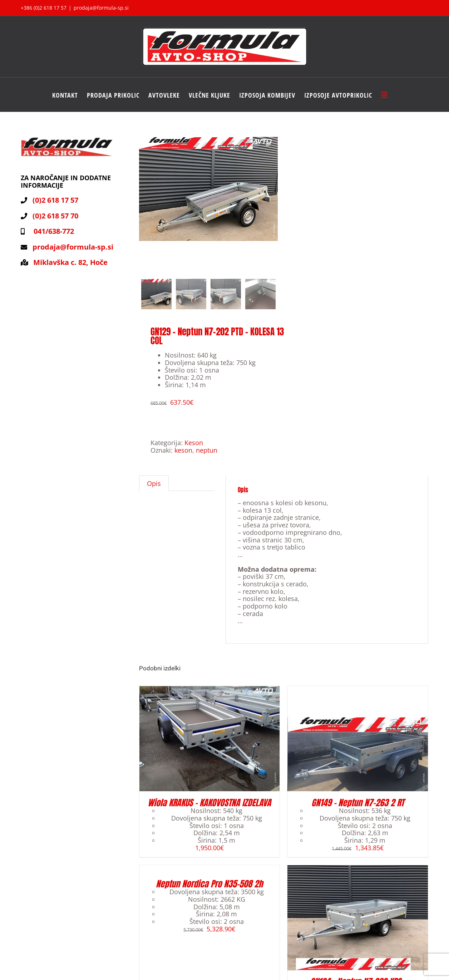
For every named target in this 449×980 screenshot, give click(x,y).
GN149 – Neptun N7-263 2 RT (358, 807)
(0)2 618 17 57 (55, 200)
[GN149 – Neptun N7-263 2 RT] (358, 694)
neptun (207, 455)
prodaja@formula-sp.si (101, 8)
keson (183, 455)
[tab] (154, 488)
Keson (194, 447)
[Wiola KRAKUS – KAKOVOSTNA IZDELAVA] (210, 694)
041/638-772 (52, 231)
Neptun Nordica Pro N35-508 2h (209, 888)
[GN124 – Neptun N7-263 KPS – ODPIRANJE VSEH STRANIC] (358, 873)
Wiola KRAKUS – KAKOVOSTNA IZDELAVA (209, 807)
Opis (154, 488)
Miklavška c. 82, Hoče (70, 262)
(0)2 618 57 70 (55, 216)
